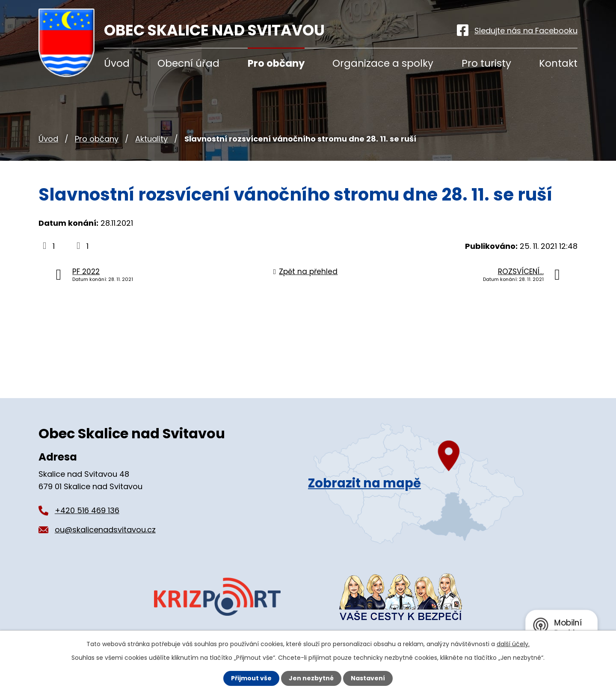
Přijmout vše (251, 678)
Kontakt (558, 63)
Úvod (48, 139)
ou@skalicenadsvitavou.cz (105, 530)
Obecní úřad (188, 63)
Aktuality (151, 139)
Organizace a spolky (383, 63)
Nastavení (368, 678)
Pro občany (97, 139)
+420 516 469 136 (87, 510)
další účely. (513, 644)
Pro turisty (486, 63)
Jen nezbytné (311, 678)
